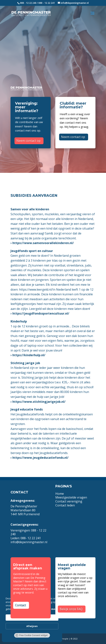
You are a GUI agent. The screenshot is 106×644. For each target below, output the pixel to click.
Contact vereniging (69, 501)
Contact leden (65, 505)
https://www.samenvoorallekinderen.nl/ (43, 243)
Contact (21, 605)
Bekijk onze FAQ (71, 609)
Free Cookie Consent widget (31, 635)
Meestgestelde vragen (71, 497)
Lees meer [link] (51, 609)
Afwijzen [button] (32, 626)
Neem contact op (28, 141)
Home (60, 494)
